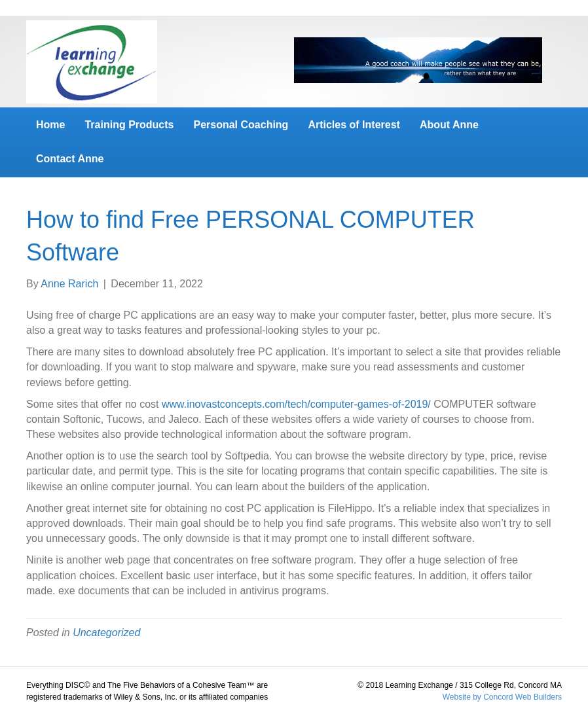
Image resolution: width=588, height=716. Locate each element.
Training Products (129, 125)
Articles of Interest (354, 125)
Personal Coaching (241, 125)
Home (50, 125)
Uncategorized (106, 633)
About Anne (449, 125)
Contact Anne (70, 159)
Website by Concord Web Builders (502, 697)
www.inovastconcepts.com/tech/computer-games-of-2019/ (296, 404)
